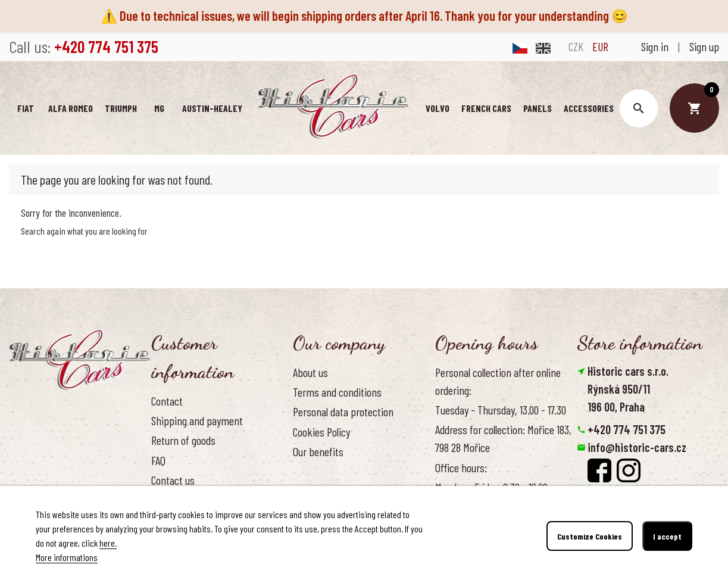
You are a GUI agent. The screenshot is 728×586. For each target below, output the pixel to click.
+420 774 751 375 (627, 429)
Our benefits (318, 451)
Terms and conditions (337, 392)
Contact (167, 401)
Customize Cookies (590, 536)
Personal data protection (343, 412)
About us (310, 372)
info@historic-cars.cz (637, 447)
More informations (67, 557)
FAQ (158, 460)
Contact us (173, 480)
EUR (600, 46)
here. (108, 543)
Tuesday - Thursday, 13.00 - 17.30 (501, 410)
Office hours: (461, 467)
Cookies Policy (321, 432)
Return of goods (183, 440)
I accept (667, 536)
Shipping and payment (197, 420)
